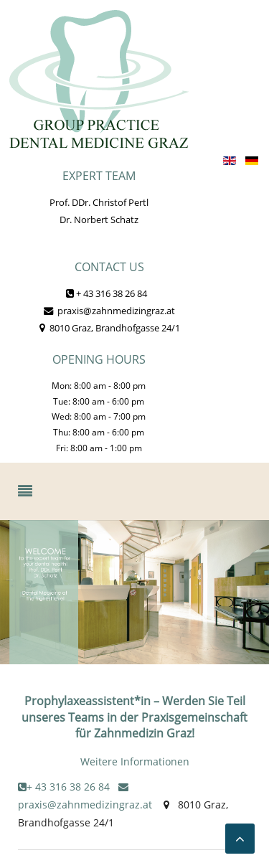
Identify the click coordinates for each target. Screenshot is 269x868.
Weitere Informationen (135, 761)
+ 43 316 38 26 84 (107, 293)
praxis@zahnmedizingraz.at (109, 311)
